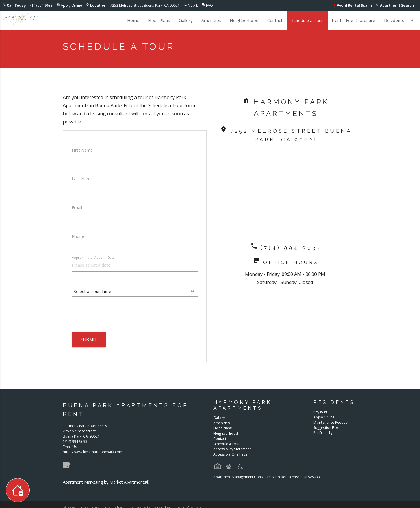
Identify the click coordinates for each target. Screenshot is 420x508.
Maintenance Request (331, 425)
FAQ (210, 5)
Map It (193, 5)
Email (77, 209)
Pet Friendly (323, 435)
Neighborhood (244, 20)
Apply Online (71, 5)
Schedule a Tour (307, 20)
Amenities (211, 20)
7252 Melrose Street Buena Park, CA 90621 (135, 5)
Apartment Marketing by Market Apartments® (106, 485)
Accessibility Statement (232, 451)
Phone (78, 238)
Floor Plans (159, 20)
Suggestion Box (326, 430)
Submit (89, 342)
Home (133, 20)
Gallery (186, 20)
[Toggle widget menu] (18, 490)
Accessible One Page (230, 457)
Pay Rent (320, 414)
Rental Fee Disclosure (354, 20)
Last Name (83, 180)
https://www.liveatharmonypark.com (93, 455)
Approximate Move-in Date (94, 259)
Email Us (70, 449)
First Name (83, 150)
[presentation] (116, 316)
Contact (275, 20)
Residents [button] (400, 20)
